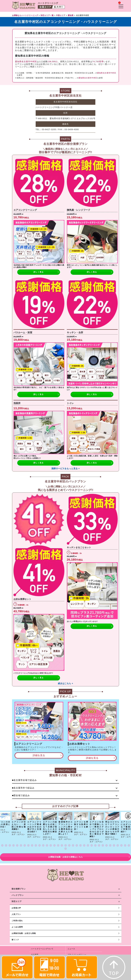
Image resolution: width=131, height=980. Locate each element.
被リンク (15, 940)
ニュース (71, 949)
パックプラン (18, 895)
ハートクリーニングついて (42, 949)
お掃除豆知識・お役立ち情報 (24, 933)
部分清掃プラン (19, 889)
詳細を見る (39, 755)
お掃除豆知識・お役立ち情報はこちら (65, 857)
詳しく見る (39, 272)
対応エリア (17, 901)
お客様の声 (16, 908)
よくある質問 (17, 927)
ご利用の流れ (17, 921)
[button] (2, 845)
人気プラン (16, 914)
